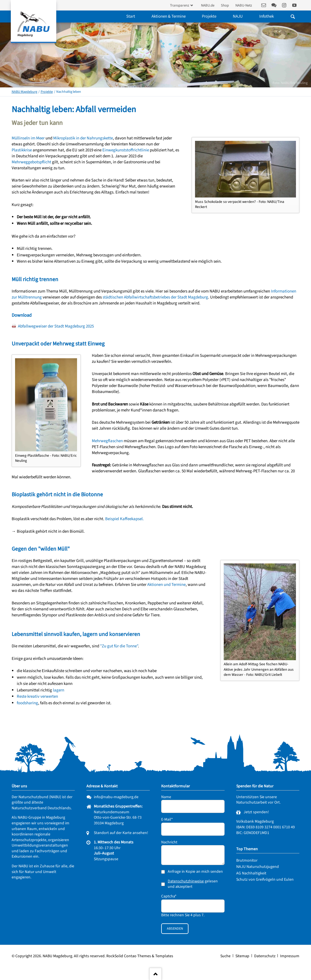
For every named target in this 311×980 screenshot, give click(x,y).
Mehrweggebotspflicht (31, 162)
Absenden (175, 928)
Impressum (290, 956)
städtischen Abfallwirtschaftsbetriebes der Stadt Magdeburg (155, 297)
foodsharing (27, 703)
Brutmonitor (247, 860)
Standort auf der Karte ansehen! (121, 833)
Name (166, 797)
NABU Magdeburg (24, 92)
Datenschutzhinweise (186, 881)
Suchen (293, 17)
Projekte (47, 92)
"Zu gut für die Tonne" (119, 646)
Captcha (170, 896)
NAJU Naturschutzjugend (258, 867)
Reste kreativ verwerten (37, 696)
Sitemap (242, 956)
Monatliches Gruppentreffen (118, 806)
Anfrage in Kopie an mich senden (195, 872)
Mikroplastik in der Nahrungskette (83, 138)
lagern (59, 690)
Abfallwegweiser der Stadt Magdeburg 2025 (56, 326)
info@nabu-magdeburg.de (116, 797)
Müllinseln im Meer (28, 138)
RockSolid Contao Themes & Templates (140, 956)
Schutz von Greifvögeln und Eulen (265, 880)
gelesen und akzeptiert (193, 884)
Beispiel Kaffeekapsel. (125, 519)
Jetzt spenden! (256, 812)
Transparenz (180, 5)
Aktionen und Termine (166, 585)
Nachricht (169, 842)
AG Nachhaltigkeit (251, 873)
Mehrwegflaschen (107, 441)
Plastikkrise (22, 150)
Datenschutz (265, 956)
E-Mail (170, 820)
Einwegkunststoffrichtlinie (126, 150)
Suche (225, 956)
